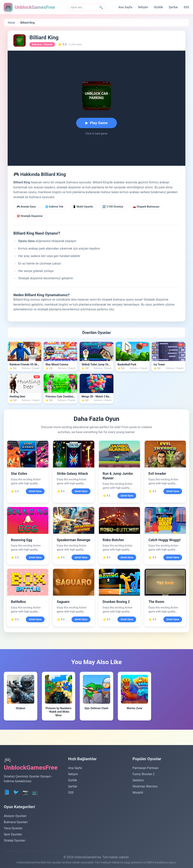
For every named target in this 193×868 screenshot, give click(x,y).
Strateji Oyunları (15, 840)
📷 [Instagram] (25, 792)
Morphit (138, 793)
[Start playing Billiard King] (96, 123)
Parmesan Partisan (146, 768)
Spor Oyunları (13, 834)
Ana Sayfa (125, 7)
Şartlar (173, 7)
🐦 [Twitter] (16, 792)
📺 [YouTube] (35, 792)
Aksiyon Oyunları (15, 816)
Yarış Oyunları (13, 828)
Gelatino (138, 780)
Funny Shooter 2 (144, 774)
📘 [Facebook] (7, 792)
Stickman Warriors (145, 786)
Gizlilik (158, 7)
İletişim (143, 7)
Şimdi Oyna (35, 491)
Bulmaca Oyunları (16, 822)
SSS (186, 7)
